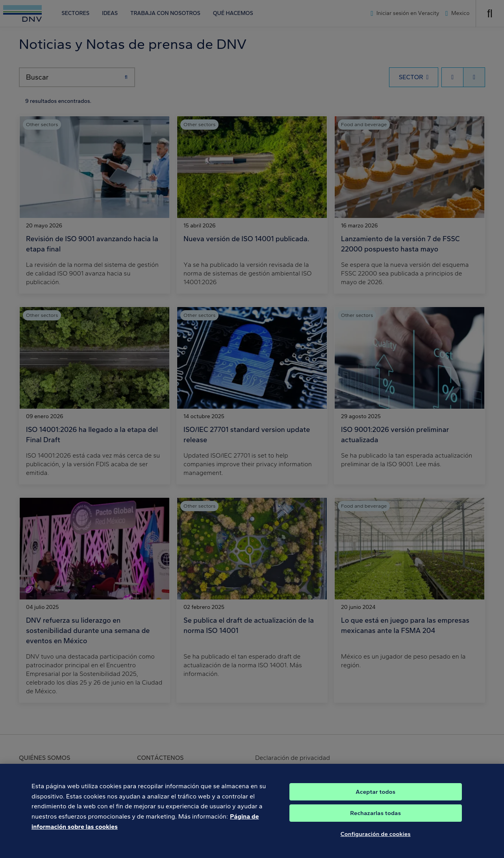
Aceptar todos (375, 796)
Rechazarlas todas (375, 817)
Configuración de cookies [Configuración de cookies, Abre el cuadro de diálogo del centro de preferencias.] (376, 838)
